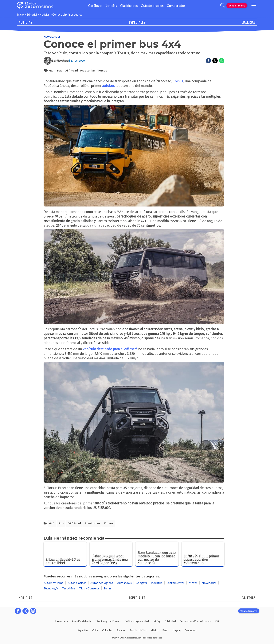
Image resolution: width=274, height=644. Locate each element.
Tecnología (51, 588)
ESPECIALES (137, 22)
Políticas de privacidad (137, 621)
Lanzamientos (176, 583)
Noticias (111, 6)
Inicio (20, 15)
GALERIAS (249, 22)
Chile (95, 630)
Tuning (108, 588)
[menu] (254, 6)
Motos (193, 583)
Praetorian (88, 71)
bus (59, 71)
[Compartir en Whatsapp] (222, 61)
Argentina (83, 630)
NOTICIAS (25, 22)
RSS (217, 621)
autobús (108, 86)
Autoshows (124, 583)
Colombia (107, 630)
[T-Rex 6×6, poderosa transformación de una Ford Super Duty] (111, 554)
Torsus (102, 71)
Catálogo (95, 6)
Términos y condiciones (108, 621)
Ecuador (121, 630)
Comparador (176, 6)
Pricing (157, 621)
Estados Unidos (138, 630)
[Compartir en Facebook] (208, 61)
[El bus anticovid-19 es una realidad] (65, 554)
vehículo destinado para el (110, 349)
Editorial (32, 15)
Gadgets (141, 583)
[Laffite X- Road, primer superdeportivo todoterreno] (203, 554)
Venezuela (191, 630)
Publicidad (170, 621)
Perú (165, 630)
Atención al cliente (82, 621)
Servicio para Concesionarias (195, 621)
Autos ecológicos (102, 583)
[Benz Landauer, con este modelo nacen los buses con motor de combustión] (157, 554)
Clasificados (129, 6)
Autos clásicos (77, 583)
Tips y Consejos (89, 588)
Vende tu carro (237, 6)
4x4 (52, 71)
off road (71, 71)
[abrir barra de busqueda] (223, 6)
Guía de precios (152, 6)
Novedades (52, 37)
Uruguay (176, 630)
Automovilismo (54, 583)
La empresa (62, 621)
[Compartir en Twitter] (215, 61)
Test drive (68, 588)
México (155, 630)
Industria (157, 583)
